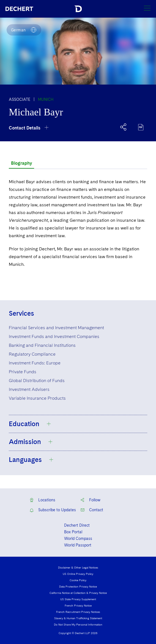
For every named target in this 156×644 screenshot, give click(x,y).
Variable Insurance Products (37, 398)
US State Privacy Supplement (78, 599)
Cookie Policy (78, 580)
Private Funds (23, 372)
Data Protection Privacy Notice (78, 586)
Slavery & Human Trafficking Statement (78, 618)
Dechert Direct (77, 525)
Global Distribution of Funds (37, 381)
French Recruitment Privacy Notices (78, 612)
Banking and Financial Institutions (42, 345)
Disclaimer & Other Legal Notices (78, 567)
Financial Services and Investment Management (56, 328)
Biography (21, 163)
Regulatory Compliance (32, 354)
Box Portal (73, 532)
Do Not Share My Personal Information (78, 624)
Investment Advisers (29, 389)
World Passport (78, 545)
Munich (46, 99)
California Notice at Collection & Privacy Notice (78, 593)
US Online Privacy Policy (78, 574)
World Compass (78, 539)
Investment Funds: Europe (35, 363)
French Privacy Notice (78, 605)
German (18, 30)
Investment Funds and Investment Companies (54, 336)
